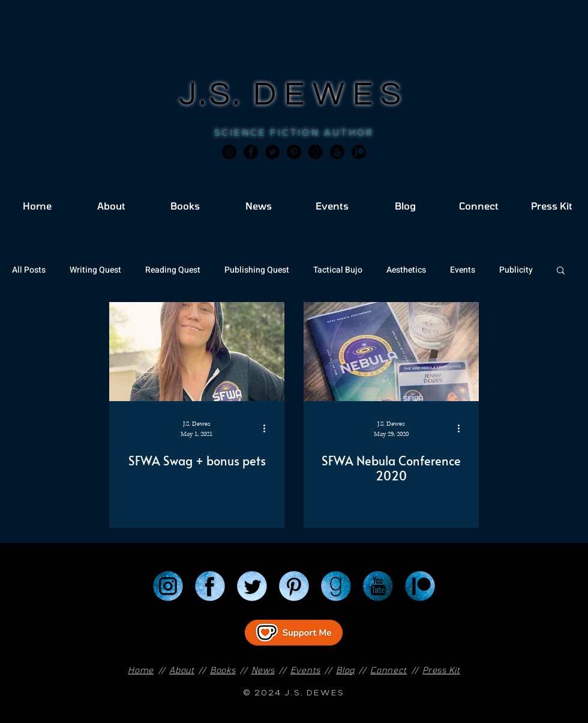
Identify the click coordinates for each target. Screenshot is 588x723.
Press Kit (441, 670)
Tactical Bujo (338, 270)
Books (223, 670)
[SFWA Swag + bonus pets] (197, 352)
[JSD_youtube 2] (337, 152)
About (182, 670)
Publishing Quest (257, 270)
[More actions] (268, 428)
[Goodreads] (316, 152)
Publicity (516, 270)
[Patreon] (420, 586)
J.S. (216, 95)
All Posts (29, 270)
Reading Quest (173, 270)
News (263, 670)
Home (141, 670)
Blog (345, 670)
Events (463, 270)
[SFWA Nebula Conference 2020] (391, 352)
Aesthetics (406, 270)
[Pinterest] (294, 152)
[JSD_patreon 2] (359, 152)
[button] (561, 271)
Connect (388, 670)
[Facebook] (251, 152)
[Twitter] (272, 152)
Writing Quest (95, 270)
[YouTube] (378, 586)
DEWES (331, 95)
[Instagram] (229, 152)
